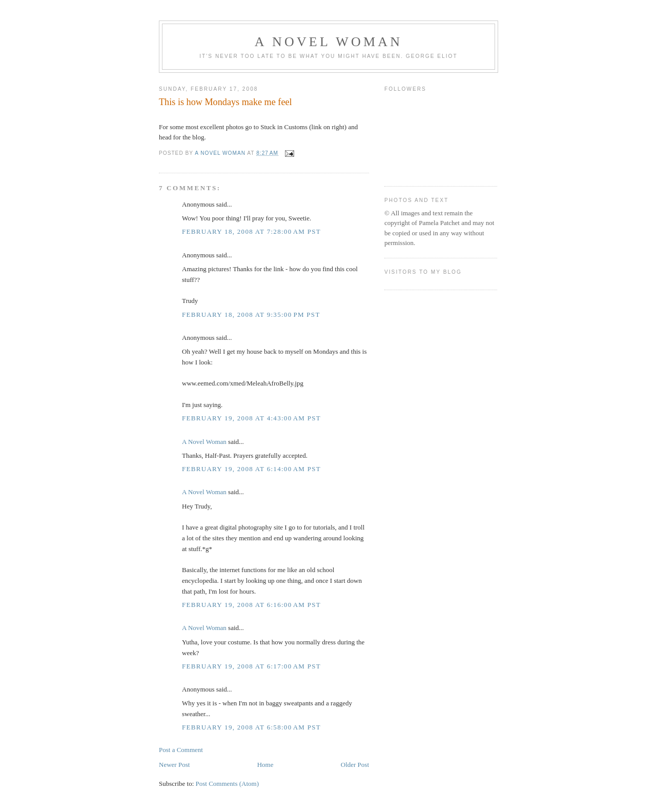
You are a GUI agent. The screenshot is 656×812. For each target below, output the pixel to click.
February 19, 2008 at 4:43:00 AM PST (251, 418)
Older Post (355, 765)
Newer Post (174, 765)
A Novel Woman (329, 42)
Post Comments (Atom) (228, 784)
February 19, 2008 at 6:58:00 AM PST (251, 727)
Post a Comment (181, 750)
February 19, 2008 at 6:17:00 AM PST (251, 666)
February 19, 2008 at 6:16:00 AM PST (251, 605)
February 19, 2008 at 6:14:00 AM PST (251, 469)
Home (265, 765)
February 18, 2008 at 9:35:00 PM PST (251, 314)
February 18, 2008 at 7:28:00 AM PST (251, 231)
